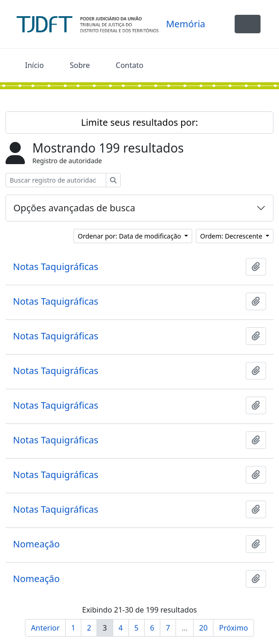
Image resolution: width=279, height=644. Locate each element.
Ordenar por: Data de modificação (130, 236)
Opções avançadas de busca (74, 208)
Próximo (234, 628)
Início (34, 65)
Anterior (45, 628)
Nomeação (36, 544)
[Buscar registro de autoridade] (56, 180)
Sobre (80, 65)
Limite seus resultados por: (139, 122)
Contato (130, 65)
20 (203, 628)
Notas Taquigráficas (56, 267)
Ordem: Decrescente (232, 236)
